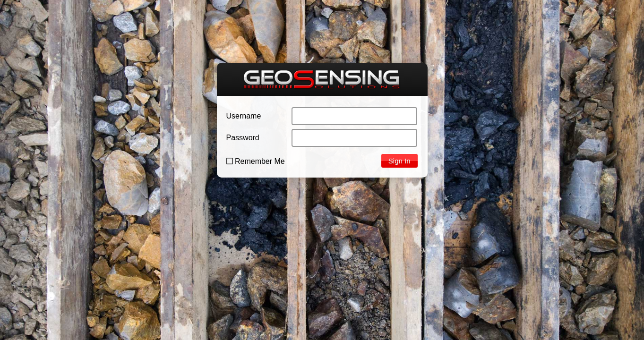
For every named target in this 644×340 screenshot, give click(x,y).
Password (243, 138)
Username (244, 116)
